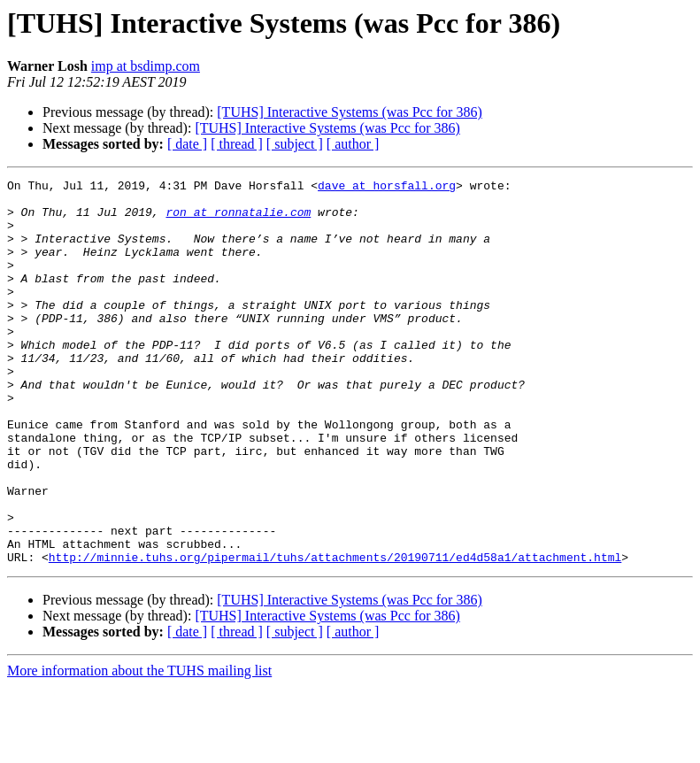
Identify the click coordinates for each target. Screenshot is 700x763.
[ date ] (187, 144)
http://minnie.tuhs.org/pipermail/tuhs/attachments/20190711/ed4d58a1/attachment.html (335, 634)
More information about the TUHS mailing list (139, 748)
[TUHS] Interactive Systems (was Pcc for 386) (349, 112)
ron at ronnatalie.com (238, 220)
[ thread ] (237, 144)
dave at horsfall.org (387, 188)
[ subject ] (295, 144)
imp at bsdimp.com (146, 66)
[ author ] (353, 144)
